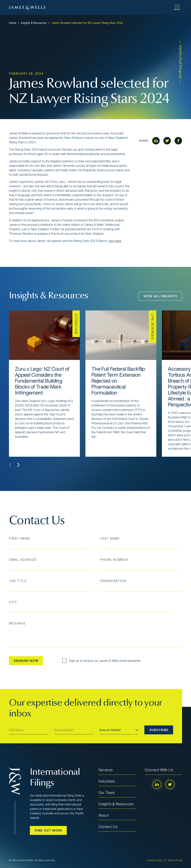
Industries (107, 781)
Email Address (23, 560)
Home (13, 23)
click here (115, 241)
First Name (19, 538)
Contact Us (108, 827)
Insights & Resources (34, 23)
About (104, 815)
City (13, 602)
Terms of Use (175, 860)
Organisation (113, 581)
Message (17, 623)
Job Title (18, 581)
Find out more (49, 830)
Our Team (107, 793)
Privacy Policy (155, 860)
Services (106, 770)
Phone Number (114, 560)
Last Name (110, 538)
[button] (18, 465)
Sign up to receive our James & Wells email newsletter (102, 661)
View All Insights (161, 296)
